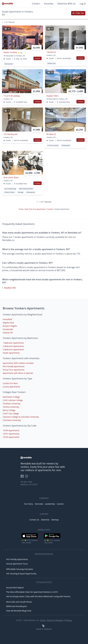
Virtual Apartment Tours (17, 564)
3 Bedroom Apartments (13, 350)
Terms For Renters (55, 620)
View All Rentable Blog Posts (19, 611)
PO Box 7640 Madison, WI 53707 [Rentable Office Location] (29, 483)
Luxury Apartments (11, 387)
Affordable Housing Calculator (20, 569)
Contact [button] (38, 58)
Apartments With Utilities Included (18, 363)
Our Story (29, 504)
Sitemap (55, 520)
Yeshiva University (11, 407)
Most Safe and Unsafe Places (19, 602)
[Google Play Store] (52, 538)
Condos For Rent (10, 383)
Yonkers (51, 209)
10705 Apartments (11, 437)
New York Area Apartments (35, 209)
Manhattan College (11, 397)
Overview (39, 504)
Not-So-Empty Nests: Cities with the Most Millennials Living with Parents (38, 596)
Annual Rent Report (15, 588)
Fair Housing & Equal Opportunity (21, 574)
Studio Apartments (11, 353)
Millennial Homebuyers (17, 606)
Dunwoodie (8, 329)
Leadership (50, 504)
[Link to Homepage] (8, 4)
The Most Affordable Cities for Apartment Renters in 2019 (32, 592)
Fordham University (12, 404)
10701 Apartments (11, 434)
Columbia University (12, 420)
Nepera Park (8, 323)
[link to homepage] (44, 458)
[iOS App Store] (30, 538)
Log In (83, 4)
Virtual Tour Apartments (14, 370)
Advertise (45, 520)
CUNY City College (11, 414)
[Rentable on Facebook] (23, 477)
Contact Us (34, 520)
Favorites (49, 4)
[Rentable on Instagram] (27, 477)
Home (21, 209)
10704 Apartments (11, 430)
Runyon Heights (10, 326)
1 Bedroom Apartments (13, 343)
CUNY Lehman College (13, 400)
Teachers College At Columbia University (21, 417)
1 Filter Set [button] (78, 13)
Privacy (69, 620)
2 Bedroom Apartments (13, 346)
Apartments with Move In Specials (18, 373)
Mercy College (9, 410)
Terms (43, 620)
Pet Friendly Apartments (14, 366)
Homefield (7, 319)
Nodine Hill (10, 288)
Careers (36, 4)
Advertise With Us (67, 4)
